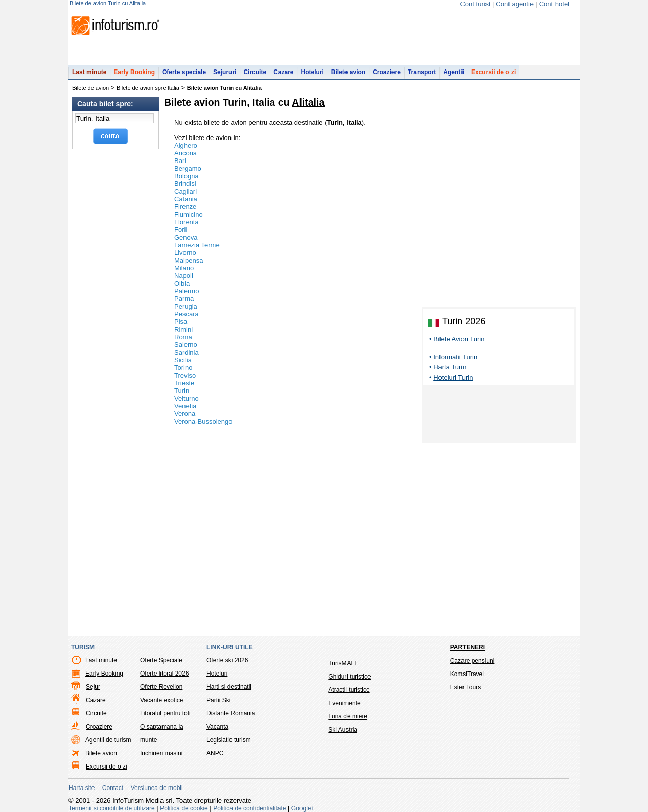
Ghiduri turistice (349, 677)
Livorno (185, 253)
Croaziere (387, 72)
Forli (181, 230)
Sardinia (187, 352)
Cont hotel (554, 4)
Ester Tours (466, 687)
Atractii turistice (349, 690)
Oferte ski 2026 (227, 660)
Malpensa (189, 260)
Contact (113, 788)
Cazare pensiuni (472, 661)
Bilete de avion (90, 88)
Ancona (186, 153)
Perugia (186, 306)
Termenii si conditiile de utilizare (112, 808)
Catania (186, 199)
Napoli (184, 276)
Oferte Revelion (161, 687)
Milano (184, 268)
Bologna (187, 176)
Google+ (303, 808)
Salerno (186, 345)
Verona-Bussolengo (203, 421)
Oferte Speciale (161, 660)
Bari (180, 161)
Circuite (255, 72)
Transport (422, 72)
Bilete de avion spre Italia (148, 88)
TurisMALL (343, 663)
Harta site (82, 788)
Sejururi (225, 72)
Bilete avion (348, 72)
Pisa (181, 322)
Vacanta (217, 727)
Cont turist (475, 4)
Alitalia (308, 102)
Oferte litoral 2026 (164, 674)
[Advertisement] (499, 415)
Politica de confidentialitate (250, 808)
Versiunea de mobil (157, 788)
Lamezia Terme (197, 245)
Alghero (186, 145)
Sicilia (183, 360)
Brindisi (185, 184)
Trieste (184, 383)
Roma (183, 337)
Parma (184, 299)
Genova (186, 237)
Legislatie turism (229, 740)
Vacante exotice (162, 700)
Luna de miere (348, 716)
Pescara (187, 314)
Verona (185, 414)
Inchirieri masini (161, 753)
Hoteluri (312, 72)
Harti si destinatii (229, 687)
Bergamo (188, 168)
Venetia (185, 406)
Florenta (187, 222)
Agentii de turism (108, 740)
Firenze (185, 207)
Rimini (183, 329)
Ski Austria (343, 730)
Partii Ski (218, 700)
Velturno (187, 398)
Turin (182, 391)
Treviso (185, 375)
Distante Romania (231, 713)
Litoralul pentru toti (165, 713)
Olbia (182, 283)
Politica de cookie (184, 808)
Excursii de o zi (493, 72)
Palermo (187, 291)
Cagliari (186, 191)
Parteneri (468, 647)
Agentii (454, 72)
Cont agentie (515, 4)
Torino (183, 368)
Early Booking (134, 72)
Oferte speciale (184, 72)
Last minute (89, 72)
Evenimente (344, 703)
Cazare (283, 72)
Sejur (93, 687)
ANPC (215, 753)
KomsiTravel (467, 674)
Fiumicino (189, 214)
